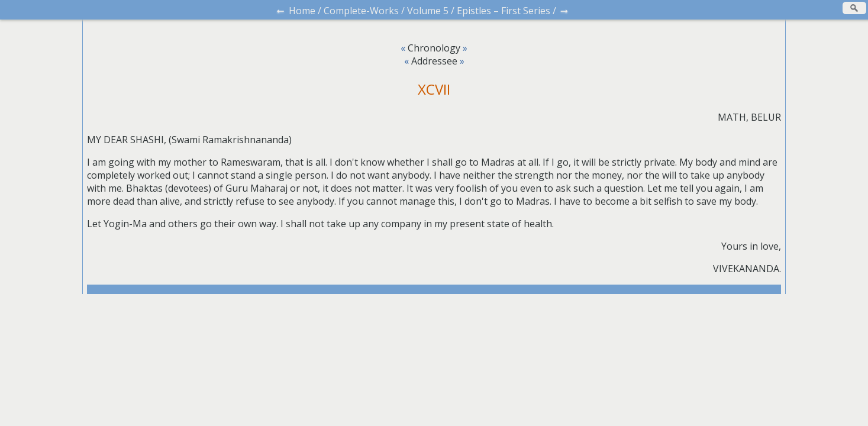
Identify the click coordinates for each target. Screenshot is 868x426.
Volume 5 (428, 11)
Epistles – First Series (504, 11)
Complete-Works (361, 11)
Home (302, 11)
